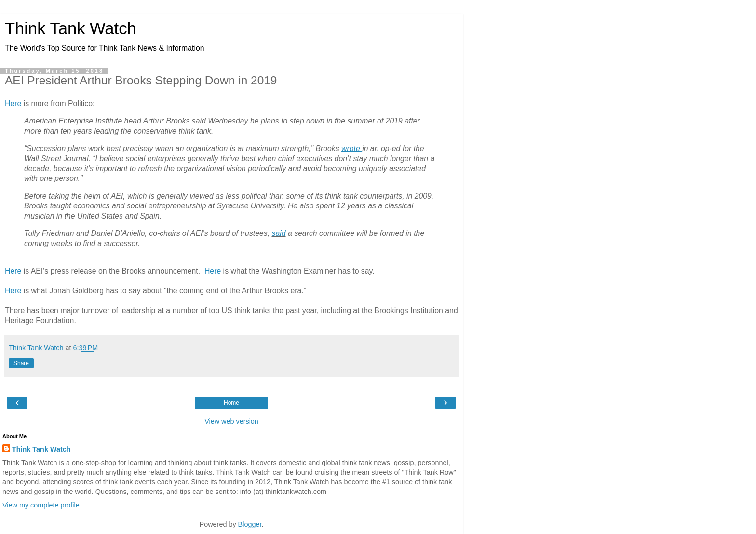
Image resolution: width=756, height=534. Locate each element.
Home (231, 403)
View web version (231, 421)
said (278, 233)
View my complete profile (41, 505)
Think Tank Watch (71, 28)
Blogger (250, 524)
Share (21, 363)
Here (13, 103)
